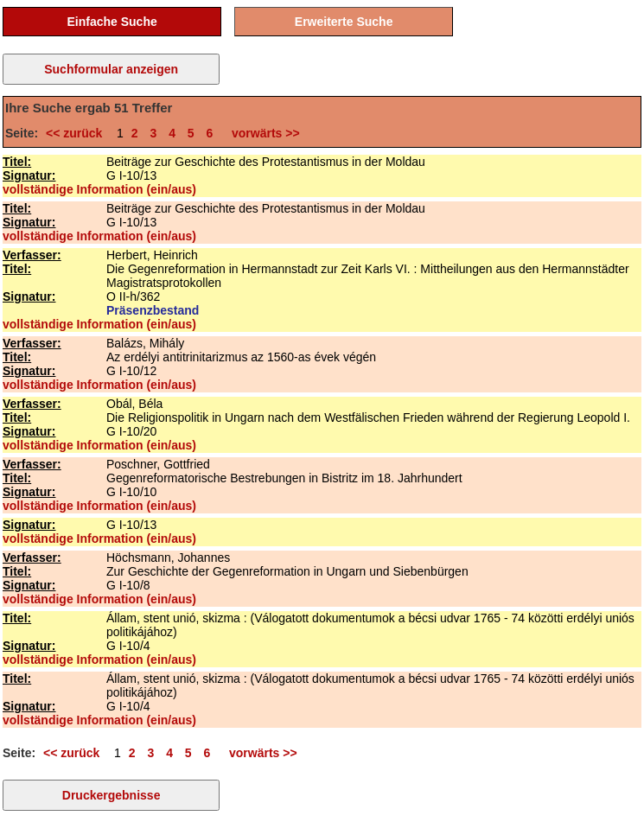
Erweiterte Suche (344, 22)
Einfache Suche (112, 22)
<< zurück (77, 133)
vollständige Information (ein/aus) (99, 189)
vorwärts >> (262, 133)
